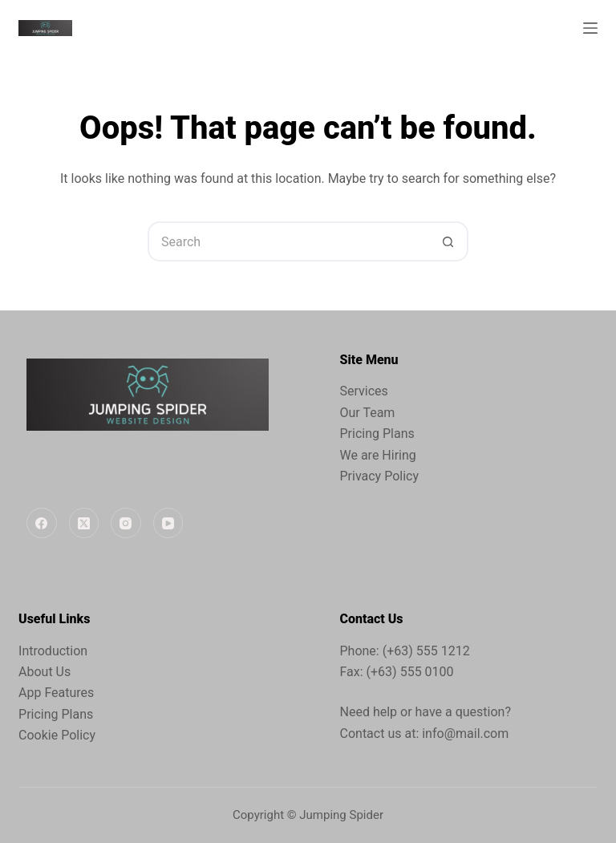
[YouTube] (168, 523)
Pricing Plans (377, 434)
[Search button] (448, 241)
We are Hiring (378, 455)
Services (364, 391)
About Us (45, 672)
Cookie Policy (57, 735)
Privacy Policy (380, 476)
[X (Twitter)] (84, 523)
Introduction (53, 651)
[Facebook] (42, 523)
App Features (56, 693)
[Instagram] (126, 523)
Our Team (368, 413)
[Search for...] (288, 241)
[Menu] (590, 28)
